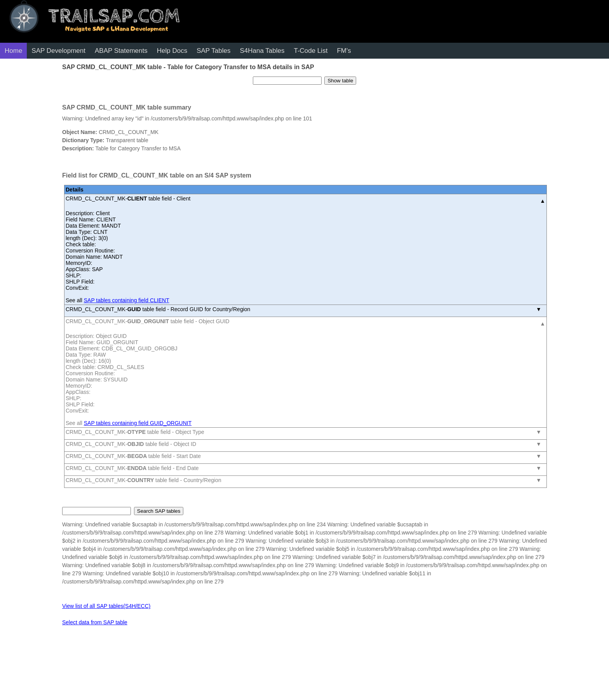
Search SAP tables (159, 511)
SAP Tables (213, 51)
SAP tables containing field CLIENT (127, 300)
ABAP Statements (121, 51)
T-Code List (311, 51)
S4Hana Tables (262, 51)
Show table (340, 81)
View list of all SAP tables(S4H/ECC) (106, 606)
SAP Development (58, 51)
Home (13, 51)
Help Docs (172, 51)
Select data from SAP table (95, 622)
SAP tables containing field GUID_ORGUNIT (138, 423)
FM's (344, 51)
